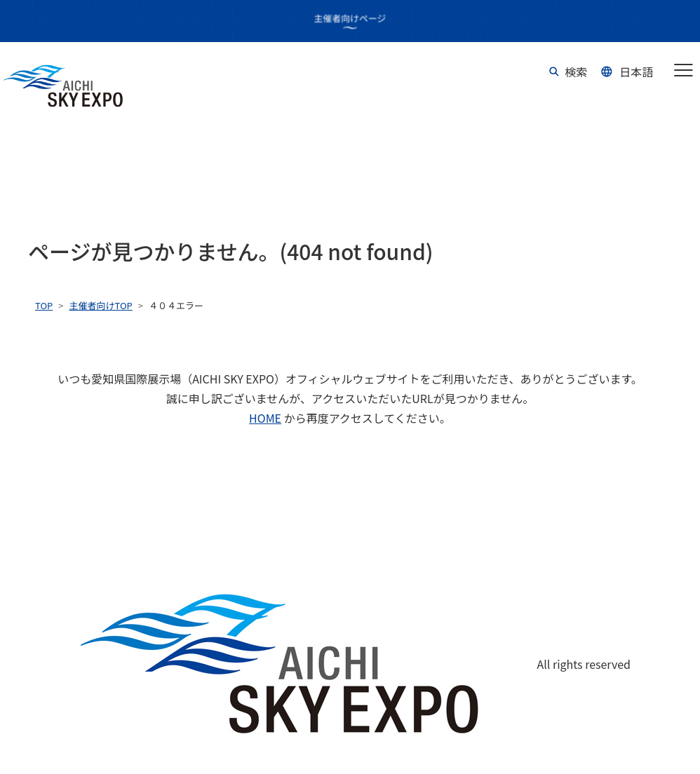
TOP (44, 305)
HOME (265, 418)
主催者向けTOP (101, 305)
